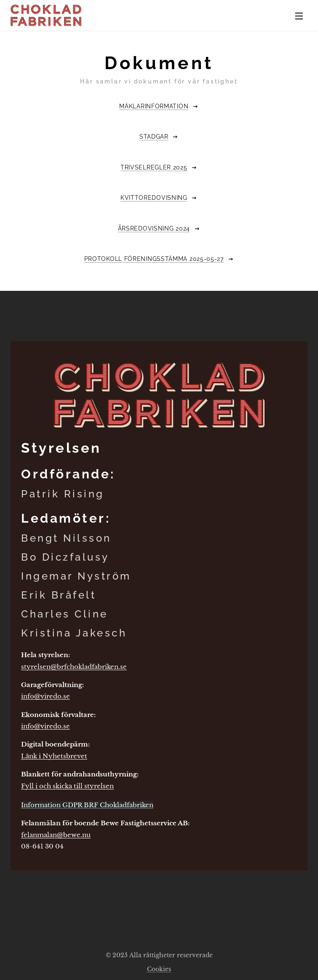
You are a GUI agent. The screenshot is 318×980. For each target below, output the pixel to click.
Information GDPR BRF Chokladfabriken (87, 805)
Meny (299, 16)
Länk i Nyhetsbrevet (54, 756)
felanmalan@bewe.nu (56, 835)
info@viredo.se (45, 696)
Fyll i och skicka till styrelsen (67, 785)
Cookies (159, 969)
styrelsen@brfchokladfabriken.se (74, 667)
